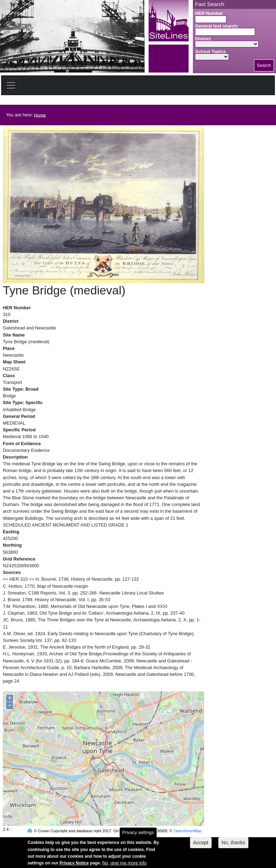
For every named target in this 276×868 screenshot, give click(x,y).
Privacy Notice (74, 865)
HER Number (209, 13)
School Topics (210, 51)
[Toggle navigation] (11, 85)
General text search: (217, 26)
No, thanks (233, 845)
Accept (201, 845)
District (203, 39)
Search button (196, 64)
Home (40, 115)
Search (264, 65)
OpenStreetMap (187, 817)
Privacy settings (138, 835)
